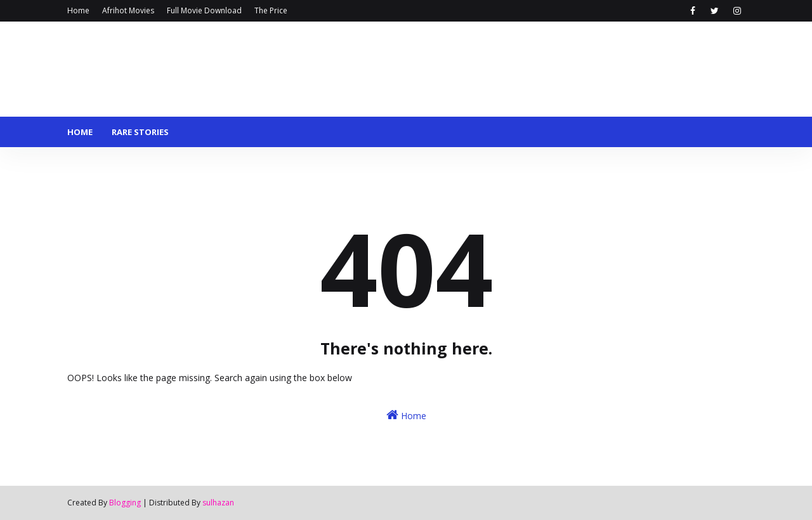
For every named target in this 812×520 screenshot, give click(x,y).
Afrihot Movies (128, 10)
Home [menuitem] (80, 132)
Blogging (125, 503)
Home (78, 10)
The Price (271, 10)
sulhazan (218, 503)
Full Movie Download (204, 10)
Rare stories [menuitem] (140, 132)
